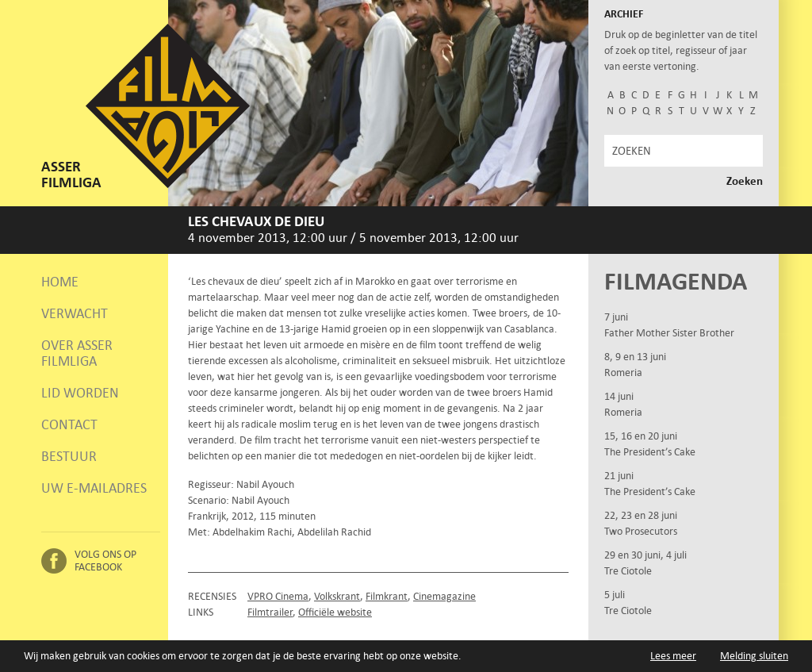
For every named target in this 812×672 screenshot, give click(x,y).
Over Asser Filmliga (77, 353)
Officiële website (335, 612)
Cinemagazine (444, 596)
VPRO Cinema (278, 596)
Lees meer (673, 656)
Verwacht (75, 313)
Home (60, 282)
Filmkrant (387, 596)
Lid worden (80, 393)
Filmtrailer (270, 612)
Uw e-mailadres (94, 488)
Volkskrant (337, 596)
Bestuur (69, 456)
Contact (69, 424)
